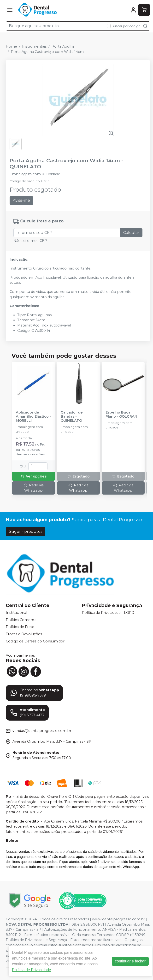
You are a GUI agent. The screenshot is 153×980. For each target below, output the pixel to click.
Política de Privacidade (32, 970)
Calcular (131, 233)
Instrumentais (34, 46)
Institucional (16, 613)
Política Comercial (22, 620)
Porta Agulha (63, 46)
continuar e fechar (130, 961)
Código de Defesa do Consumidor (35, 641)
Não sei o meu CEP (30, 241)
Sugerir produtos (26, 531)
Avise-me (21, 200)
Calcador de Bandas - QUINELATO (72, 417)
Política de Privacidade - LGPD (108, 613)
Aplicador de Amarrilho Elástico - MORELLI (33, 417)
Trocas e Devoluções (24, 634)
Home (11, 46)
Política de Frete (20, 627)
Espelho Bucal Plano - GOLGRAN (121, 415)
